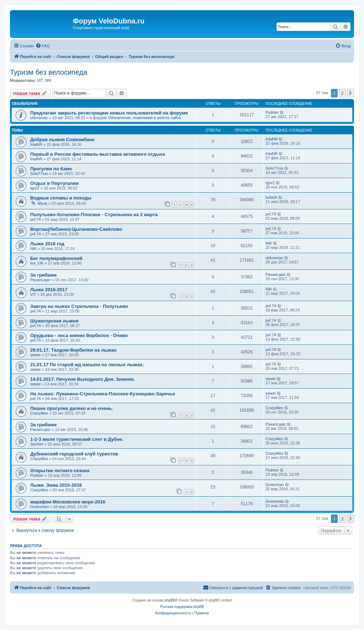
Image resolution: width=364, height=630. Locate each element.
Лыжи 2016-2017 (49, 290)
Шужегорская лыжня (54, 321)
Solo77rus (39, 173)
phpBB (170, 600)
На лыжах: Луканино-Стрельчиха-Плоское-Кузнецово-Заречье (103, 394)
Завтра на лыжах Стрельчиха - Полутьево (79, 306)
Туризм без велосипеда (49, 72)
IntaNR (36, 144)
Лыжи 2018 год (47, 244)
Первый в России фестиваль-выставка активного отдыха (99, 154)
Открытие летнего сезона (60, 471)
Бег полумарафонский (56, 258)
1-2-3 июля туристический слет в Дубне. (77, 439)
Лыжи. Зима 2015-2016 (56, 485)
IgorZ (35, 188)
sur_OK (37, 263)
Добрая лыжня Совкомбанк (62, 140)
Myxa (42, 203)
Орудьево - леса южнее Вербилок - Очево (79, 335)
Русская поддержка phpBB (182, 607)
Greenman (275, 485)
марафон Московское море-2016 (68, 502)
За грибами (43, 275)
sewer (35, 355)
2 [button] (342, 93)
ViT (40, 80)
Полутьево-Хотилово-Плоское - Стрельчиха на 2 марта (94, 215)
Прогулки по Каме (51, 169)
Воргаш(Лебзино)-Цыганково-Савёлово (76, 229)
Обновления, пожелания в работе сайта (144, 118)
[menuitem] (43, 46)
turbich (271, 197)
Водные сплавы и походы (61, 198)
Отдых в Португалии (54, 183)
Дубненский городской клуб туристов (74, 454)
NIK (48, 80)
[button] (350, 93)
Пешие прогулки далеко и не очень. (72, 408)
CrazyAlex (39, 413)
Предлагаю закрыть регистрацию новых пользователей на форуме (109, 113)
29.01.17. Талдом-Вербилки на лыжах (73, 350)
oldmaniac (39, 118)
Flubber (272, 112)
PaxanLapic (41, 280)
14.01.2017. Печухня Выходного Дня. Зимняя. (82, 379)
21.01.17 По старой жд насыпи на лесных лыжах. (87, 365)
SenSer (37, 444)
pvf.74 (36, 219)
